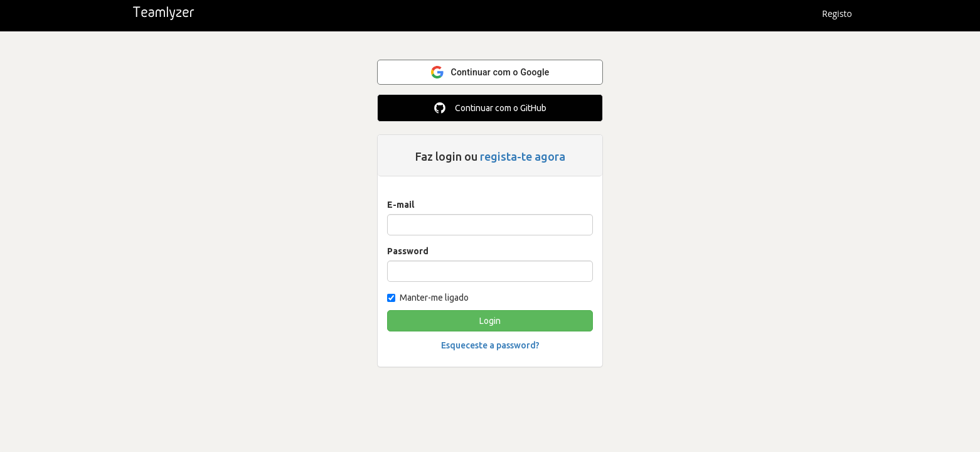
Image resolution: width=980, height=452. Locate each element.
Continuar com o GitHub (490, 108)
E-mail (401, 205)
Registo (837, 13)
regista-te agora (523, 156)
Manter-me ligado (428, 298)
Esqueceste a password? (490, 345)
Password (408, 251)
